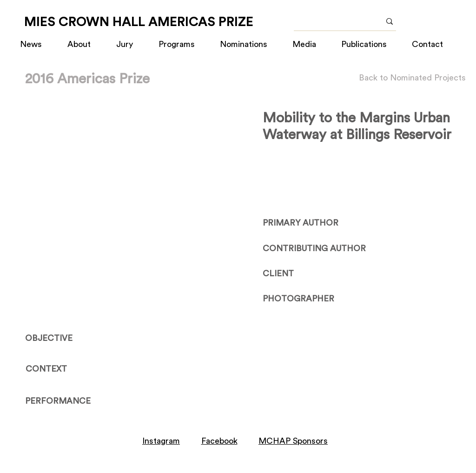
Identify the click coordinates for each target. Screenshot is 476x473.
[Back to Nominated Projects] (412, 78)
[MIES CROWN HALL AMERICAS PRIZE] (139, 22)
